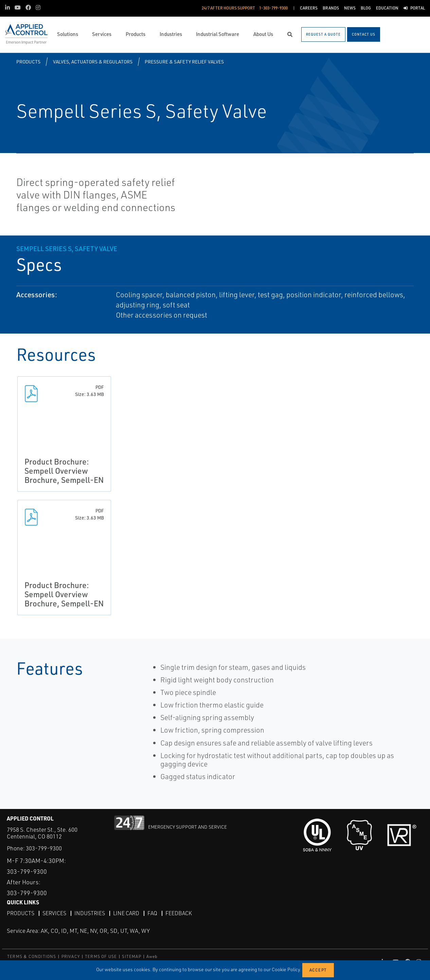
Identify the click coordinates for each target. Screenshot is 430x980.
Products (28, 62)
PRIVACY (71, 956)
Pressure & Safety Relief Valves (184, 62)
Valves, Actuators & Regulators (93, 62)
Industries (90, 913)
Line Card (126, 913)
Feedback (179, 913)
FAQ (152, 913)
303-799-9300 (44, 848)
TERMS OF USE (101, 956)
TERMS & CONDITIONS (32, 956)
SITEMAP (131, 956)
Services (54, 913)
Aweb (152, 956)
